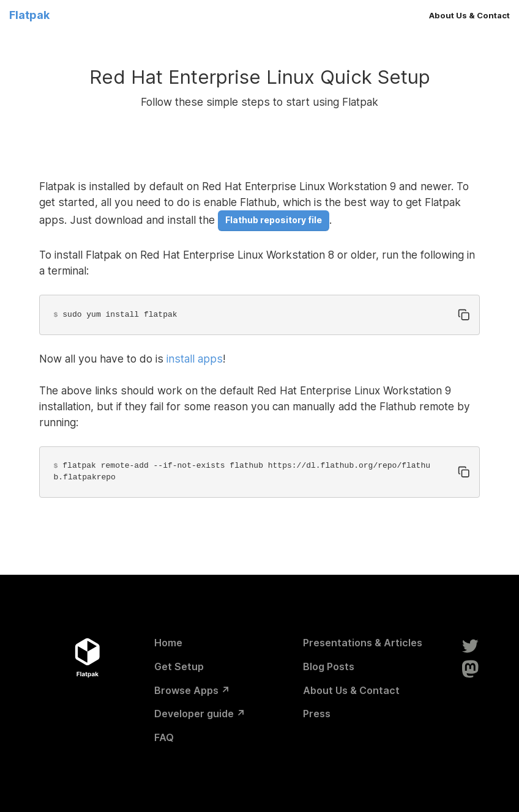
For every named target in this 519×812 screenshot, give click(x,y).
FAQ (164, 737)
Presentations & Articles (363, 643)
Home (168, 643)
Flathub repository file (274, 220)
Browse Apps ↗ (192, 690)
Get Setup (179, 666)
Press (317, 714)
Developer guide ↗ (200, 714)
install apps (195, 359)
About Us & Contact (469, 15)
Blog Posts (329, 666)
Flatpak (29, 15)
